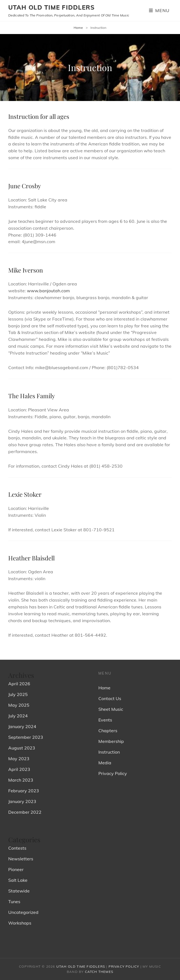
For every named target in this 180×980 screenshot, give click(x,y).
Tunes (14, 902)
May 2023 (19, 759)
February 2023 (24, 791)
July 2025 (18, 694)
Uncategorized (23, 912)
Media (105, 763)
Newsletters (21, 859)
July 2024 (18, 716)
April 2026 (19, 684)
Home (78, 28)
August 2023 (22, 748)
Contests (17, 848)
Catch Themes (99, 972)
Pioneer (16, 869)
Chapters (108, 731)
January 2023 (22, 801)
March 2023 (21, 780)
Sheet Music (111, 709)
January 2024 (22, 726)
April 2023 (19, 769)
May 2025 (19, 705)
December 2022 (25, 812)
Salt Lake (18, 880)
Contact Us (110, 698)
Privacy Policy (113, 773)
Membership (111, 741)
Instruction (109, 752)
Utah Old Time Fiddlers (51, 7)
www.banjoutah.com (48, 291)
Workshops (20, 923)
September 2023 (26, 737)
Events (105, 720)
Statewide (19, 891)
